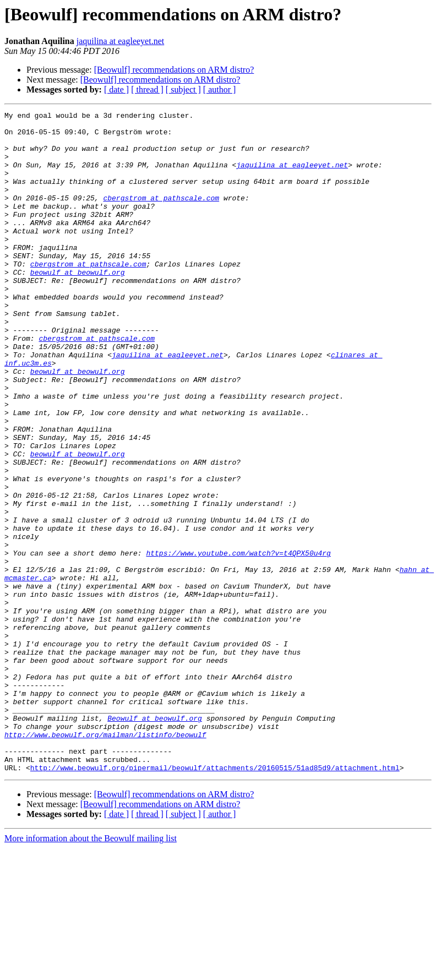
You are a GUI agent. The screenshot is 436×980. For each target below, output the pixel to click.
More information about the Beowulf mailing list (91, 970)
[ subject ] (183, 89)
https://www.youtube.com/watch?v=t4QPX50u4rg (238, 642)
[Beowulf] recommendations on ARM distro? (174, 70)
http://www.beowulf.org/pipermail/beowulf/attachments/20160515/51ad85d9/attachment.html (215, 900)
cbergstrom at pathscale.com (161, 216)
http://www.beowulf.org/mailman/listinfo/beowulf (105, 860)
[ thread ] (147, 89)
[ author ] (220, 89)
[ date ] (116, 89)
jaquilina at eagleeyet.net (120, 41)
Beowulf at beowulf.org (155, 840)
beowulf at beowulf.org (78, 305)
